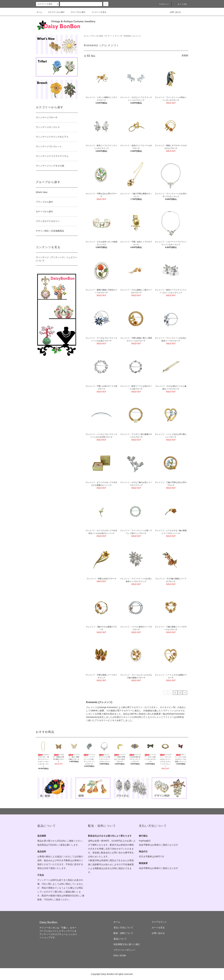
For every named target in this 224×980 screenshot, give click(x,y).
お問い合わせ (173, 12)
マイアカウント (159, 922)
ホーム (39, 12)
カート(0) (180, 4)
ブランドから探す (97, 36)
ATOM (123, 956)
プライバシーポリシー (124, 950)
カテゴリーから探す (54, 12)
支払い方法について (123, 928)
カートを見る (158, 928)
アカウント (162, 4)
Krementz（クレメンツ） (133, 36)
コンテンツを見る (97, 12)
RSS (116, 956)
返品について (120, 939)
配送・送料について (123, 933)
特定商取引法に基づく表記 (127, 944)
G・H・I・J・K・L (112, 36)
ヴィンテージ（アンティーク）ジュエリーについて (56, 259)
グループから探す (76, 12)
